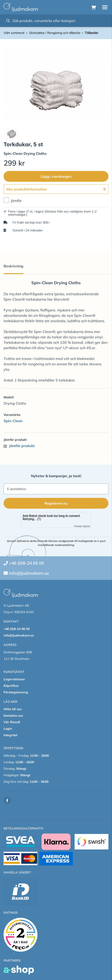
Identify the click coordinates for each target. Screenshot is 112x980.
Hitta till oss (13, 709)
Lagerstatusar (14, 679)
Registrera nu (56, 503)
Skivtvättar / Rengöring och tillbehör (55, 33)
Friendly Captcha (82, 526)
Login (8, 729)
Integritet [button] (11, 735)
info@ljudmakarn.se (29, 573)
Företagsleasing (16, 692)
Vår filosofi (12, 722)
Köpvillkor (11, 686)
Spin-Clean (13, 421)
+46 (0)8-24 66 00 (26, 563)
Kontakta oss (13, 716)
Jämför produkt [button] (19, 446)
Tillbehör (92, 33)
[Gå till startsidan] (21, 7)
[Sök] (56, 21)
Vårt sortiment (14, 33)
